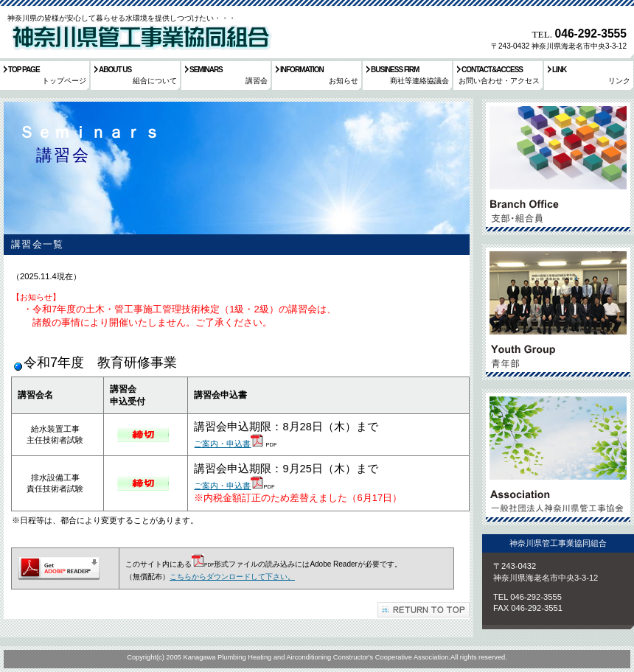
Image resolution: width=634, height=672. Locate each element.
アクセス (558, 457)
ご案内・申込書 (222, 444)
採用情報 (558, 312)
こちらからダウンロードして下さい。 (232, 577)
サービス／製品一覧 (558, 167)
